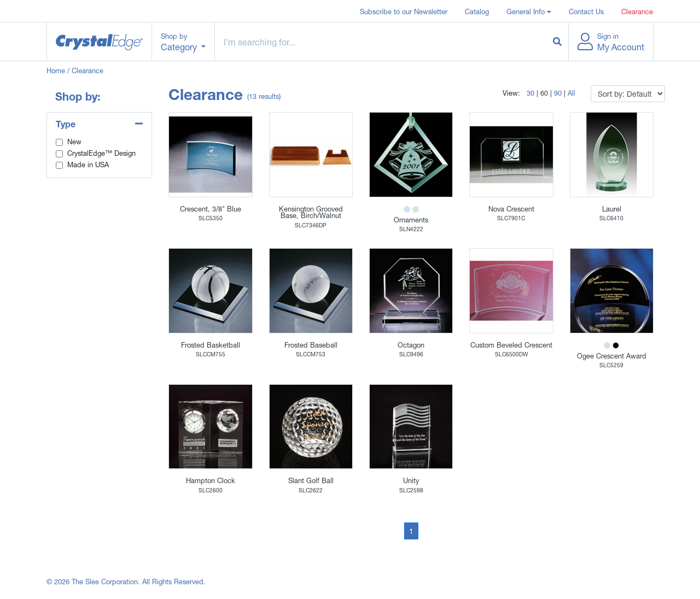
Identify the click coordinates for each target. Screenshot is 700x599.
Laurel (612, 209)
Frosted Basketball (211, 345)
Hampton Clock (211, 481)
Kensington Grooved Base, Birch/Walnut (311, 213)
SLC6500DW (511, 354)
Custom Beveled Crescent (511, 345)
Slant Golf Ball (311, 481)
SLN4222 (411, 229)
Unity (411, 481)
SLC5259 (611, 365)
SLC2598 (411, 490)
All (571, 93)
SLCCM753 (311, 354)
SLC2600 (211, 490)
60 (544, 93)
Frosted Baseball (311, 345)
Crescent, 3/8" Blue (211, 209)
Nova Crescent (511, 209)
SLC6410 (611, 218)
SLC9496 (411, 354)
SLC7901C (511, 218)
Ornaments (411, 220)
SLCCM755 (211, 354)
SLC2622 (311, 490)
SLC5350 (211, 218)
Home (56, 71)
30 (530, 93)
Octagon (411, 345)
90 (558, 93)
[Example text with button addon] (381, 42)
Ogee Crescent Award (612, 356)
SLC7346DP (311, 225)
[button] (529, 11)
